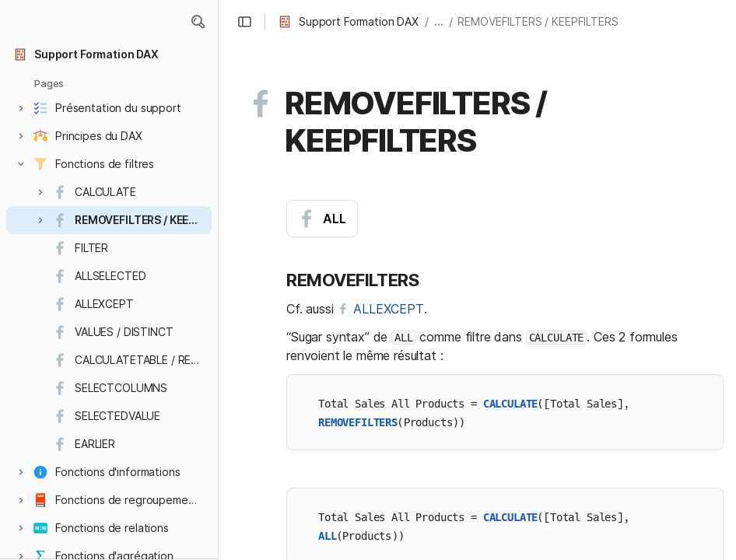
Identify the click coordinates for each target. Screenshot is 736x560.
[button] (198, 22)
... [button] (439, 21)
